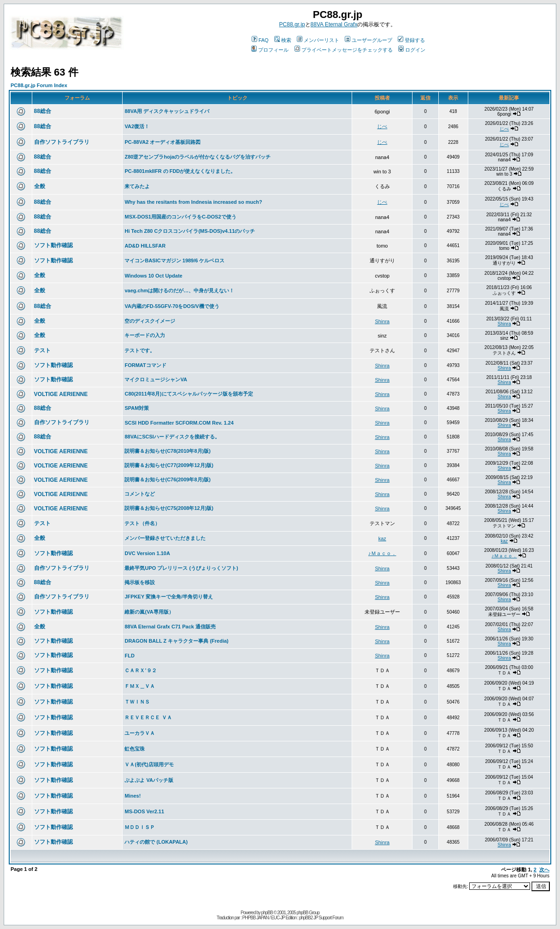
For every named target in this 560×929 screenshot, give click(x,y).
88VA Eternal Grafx (334, 24)
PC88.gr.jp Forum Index (39, 85)
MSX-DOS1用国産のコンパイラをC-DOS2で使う (180, 217)
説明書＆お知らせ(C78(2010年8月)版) (167, 451)
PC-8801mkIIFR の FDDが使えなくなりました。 (180, 171)
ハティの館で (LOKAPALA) (156, 842)
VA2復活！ (137, 126)
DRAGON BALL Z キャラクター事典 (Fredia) (176, 641)
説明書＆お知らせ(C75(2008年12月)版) (169, 508)
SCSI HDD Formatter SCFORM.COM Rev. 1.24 (179, 423)
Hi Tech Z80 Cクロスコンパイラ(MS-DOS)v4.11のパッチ (190, 231)
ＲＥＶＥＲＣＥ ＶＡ (148, 717)
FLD (129, 656)
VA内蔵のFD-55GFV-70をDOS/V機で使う (172, 306)
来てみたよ (137, 186)
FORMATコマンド (145, 365)
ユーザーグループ (368, 40)
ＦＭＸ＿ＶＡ (140, 686)
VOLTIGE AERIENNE (61, 394)
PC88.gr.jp (292, 24)
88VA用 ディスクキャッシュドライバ (167, 111)
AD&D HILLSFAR (145, 246)
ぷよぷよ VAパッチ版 (149, 780)
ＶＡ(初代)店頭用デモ (149, 764)
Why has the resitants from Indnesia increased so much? (193, 202)
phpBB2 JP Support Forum (321, 918)
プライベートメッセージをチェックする (344, 50)
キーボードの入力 (145, 335)
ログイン (412, 50)
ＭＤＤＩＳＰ (140, 827)
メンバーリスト (318, 40)
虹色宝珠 (135, 749)
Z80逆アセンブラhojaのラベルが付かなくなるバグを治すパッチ (197, 157)
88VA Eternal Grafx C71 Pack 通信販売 (170, 627)
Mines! (133, 796)
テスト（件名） (142, 523)
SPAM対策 (137, 408)
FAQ (260, 40)
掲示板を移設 (140, 582)
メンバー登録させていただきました (165, 538)
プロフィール (270, 50)
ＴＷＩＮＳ (137, 702)
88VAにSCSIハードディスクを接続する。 (172, 437)
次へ (544, 870)
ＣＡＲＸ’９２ (140, 670)
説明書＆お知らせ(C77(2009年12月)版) (169, 465)
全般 (40, 186)
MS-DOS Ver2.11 (144, 811)
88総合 (43, 111)
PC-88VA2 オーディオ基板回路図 (162, 142)
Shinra (382, 321)
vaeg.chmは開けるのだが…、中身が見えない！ (179, 290)
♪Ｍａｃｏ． (382, 553)
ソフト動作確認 (53, 245)
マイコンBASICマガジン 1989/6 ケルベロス (174, 260)
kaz (382, 538)
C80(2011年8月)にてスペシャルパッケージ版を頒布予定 (189, 394)
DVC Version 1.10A (147, 553)
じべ (382, 126)
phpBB (267, 913)
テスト (42, 350)
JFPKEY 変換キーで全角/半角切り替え (169, 597)
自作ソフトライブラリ (62, 142)
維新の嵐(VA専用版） (149, 612)
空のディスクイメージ (150, 321)
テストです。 (140, 350)
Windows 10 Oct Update (153, 276)
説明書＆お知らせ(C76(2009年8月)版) (167, 479)
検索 (283, 40)
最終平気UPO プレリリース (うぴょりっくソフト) (181, 568)
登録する (411, 40)
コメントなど (140, 494)
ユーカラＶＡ (140, 733)
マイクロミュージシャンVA (156, 379)
